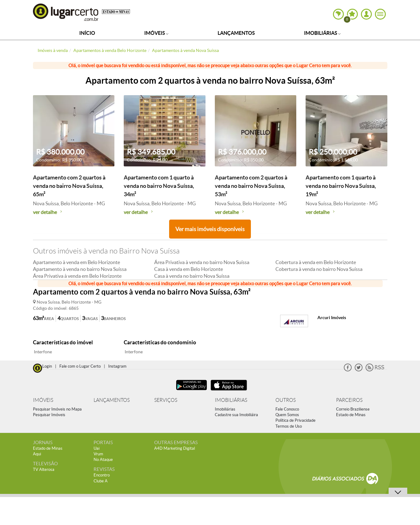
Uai (97, 448)
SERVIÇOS (166, 400)
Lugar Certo (66, 12)
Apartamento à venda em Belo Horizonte (76, 262)
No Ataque (103, 460)
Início (87, 33)
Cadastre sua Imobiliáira (236, 415)
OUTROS (286, 400)
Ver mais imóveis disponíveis (210, 229)
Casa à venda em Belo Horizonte (189, 269)
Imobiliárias (322, 33)
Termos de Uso (289, 426)
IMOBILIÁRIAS (231, 400)
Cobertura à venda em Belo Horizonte (316, 262)
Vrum (98, 454)
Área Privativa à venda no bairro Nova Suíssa (202, 262)
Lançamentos (236, 33)
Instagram (117, 366)
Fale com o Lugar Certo (80, 366)
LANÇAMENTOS (112, 400)
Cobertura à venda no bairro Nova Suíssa (319, 269)
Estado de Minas (351, 415)
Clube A (101, 481)
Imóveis (156, 33)
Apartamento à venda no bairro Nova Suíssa (80, 269)
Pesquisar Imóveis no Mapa (57, 409)
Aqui (37, 454)
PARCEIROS (349, 400)
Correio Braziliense (353, 409)
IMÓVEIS (43, 400)
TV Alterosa (44, 469)
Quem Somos (287, 415)
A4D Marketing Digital (175, 448)
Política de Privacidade (295, 420)
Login (47, 366)
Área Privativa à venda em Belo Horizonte (77, 276)
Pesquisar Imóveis (49, 415)
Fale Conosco (287, 409)
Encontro (102, 475)
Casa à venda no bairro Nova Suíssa (192, 276)
